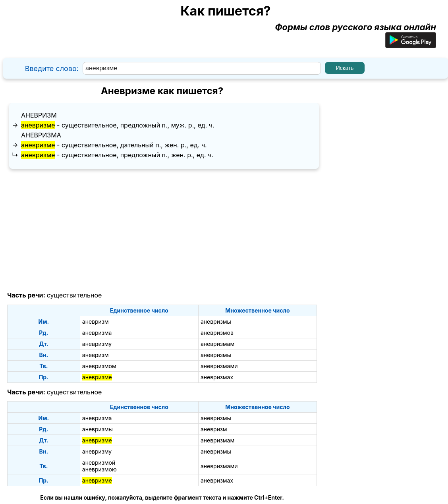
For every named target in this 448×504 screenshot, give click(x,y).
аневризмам (217, 344)
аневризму (97, 344)
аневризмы (216, 322)
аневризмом (99, 366)
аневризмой (99, 462)
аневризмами (219, 366)
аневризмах (217, 377)
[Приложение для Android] (411, 45)
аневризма (41, 135)
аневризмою (99, 469)
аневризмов (217, 333)
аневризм (39, 115)
